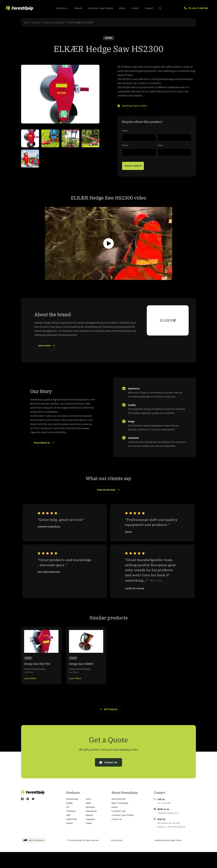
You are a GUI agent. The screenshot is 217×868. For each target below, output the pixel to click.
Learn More (30, 692)
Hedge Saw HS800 (85, 676)
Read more (156, 590)
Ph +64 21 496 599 (198, 8)
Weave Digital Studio (173, 856)
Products (62, 8)
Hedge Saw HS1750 (41, 676)
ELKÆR (109, 38)
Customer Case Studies (101, 8)
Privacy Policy (117, 856)
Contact (149, 8)
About (122, 8)
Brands (78, 8)
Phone (126, 146)
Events (135, 8)
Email (161, 146)
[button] (132, 107)
